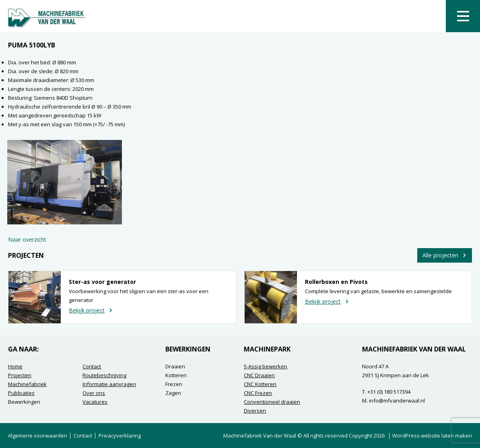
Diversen (255, 411)
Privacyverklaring (120, 436)
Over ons (94, 393)
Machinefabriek (27, 384)
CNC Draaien (259, 375)
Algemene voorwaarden (38, 436)
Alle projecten (445, 255)
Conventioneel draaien (272, 402)
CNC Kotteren (260, 384)
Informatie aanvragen (109, 384)
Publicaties (21, 393)
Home (15, 366)
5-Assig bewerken (266, 366)
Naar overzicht (27, 239)
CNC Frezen (258, 393)
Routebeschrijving (104, 375)
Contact (92, 366)
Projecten (20, 375)
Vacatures (95, 402)
